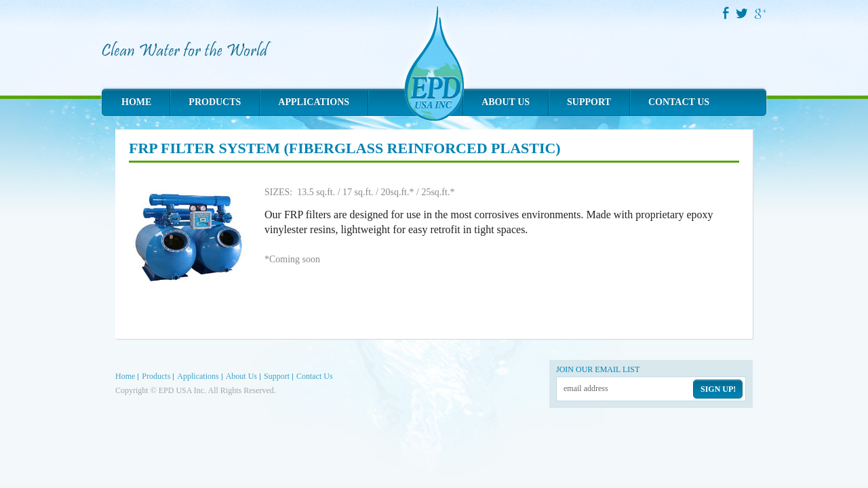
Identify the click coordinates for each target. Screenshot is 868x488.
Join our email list (598, 369)
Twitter (743, 13)
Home (136, 102)
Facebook (726, 13)
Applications (314, 102)
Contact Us (679, 102)
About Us (506, 102)
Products (215, 102)
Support (589, 102)
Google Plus (761, 14)
